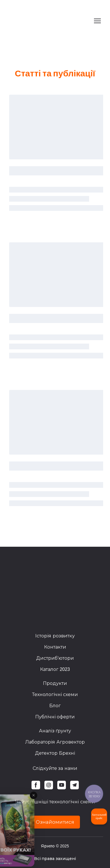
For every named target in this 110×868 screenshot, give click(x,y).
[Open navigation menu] (97, 21)
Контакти (55, 647)
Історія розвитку (55, 636)
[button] (36, 785)
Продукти (55, 683)
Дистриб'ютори (55, 658)
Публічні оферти (55, 717)
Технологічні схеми (55, 694)
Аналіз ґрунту (55, 731)
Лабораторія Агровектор (55, 742)
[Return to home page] (40, 21)
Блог (55, 706)
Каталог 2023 (55, 669)
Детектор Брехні (55, 753)
